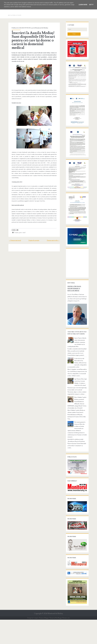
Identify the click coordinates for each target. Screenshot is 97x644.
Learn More (83, 5)
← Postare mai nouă (14, 235)
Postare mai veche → (54, 235)
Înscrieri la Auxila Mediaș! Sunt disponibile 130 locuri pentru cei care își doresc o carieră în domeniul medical (33, 38)
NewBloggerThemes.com (62, 642)
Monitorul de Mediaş (55, 638)
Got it (91, 5)
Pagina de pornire (34, 235)
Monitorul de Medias (41, 28)
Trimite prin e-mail (18, 227)
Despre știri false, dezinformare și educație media (76, 308)
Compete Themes (38, 642)
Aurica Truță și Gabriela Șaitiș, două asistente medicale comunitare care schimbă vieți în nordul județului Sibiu (76, 364)
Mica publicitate (15, 15)
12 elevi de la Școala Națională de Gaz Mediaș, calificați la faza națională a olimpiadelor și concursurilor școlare (77, 384)
